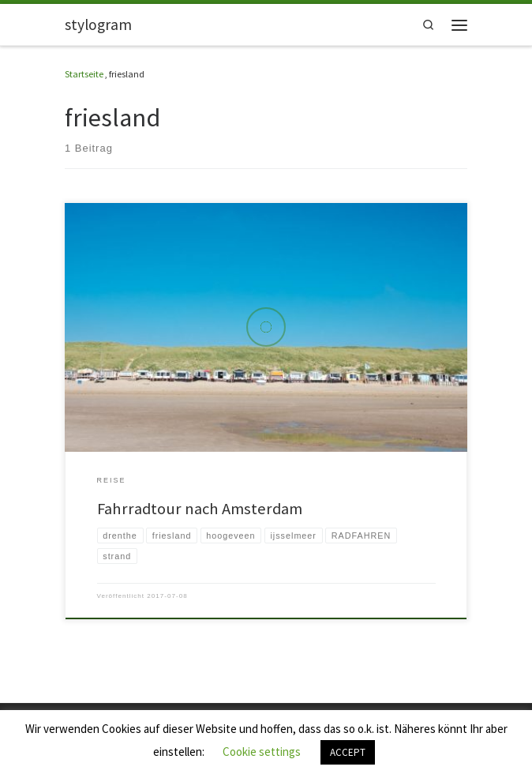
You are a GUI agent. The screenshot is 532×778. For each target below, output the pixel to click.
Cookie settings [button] (262, 752)
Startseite (84, 74)
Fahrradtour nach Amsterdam (200, 509)
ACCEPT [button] (348, 752)
